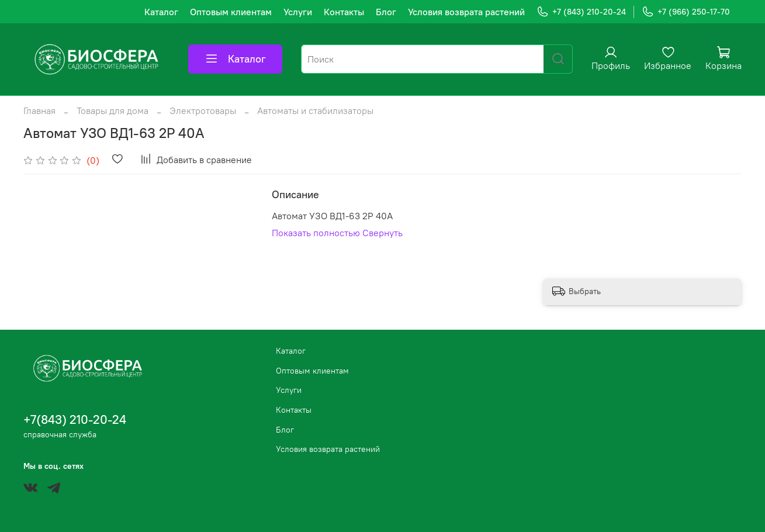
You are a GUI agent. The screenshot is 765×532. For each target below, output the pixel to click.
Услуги (298, 12)
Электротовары (203, 110)
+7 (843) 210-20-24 (581, 12)
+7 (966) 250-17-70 (686, 12)
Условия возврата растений (466, 12)
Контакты (344, 12)
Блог (386, 12)
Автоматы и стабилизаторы (315, 110)
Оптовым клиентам (231, 12)
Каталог (161, 12)
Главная (39, 110)
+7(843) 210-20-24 (75, 419)
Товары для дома (112, 110)
